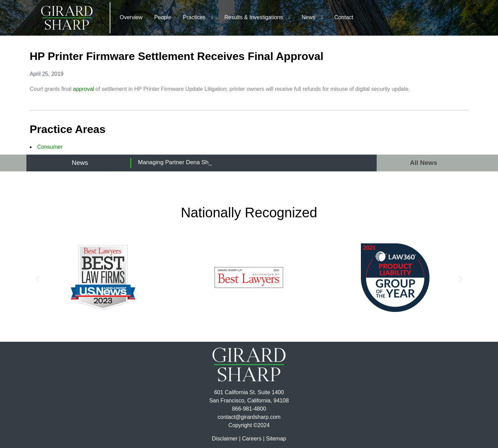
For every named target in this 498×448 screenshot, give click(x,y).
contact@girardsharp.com (249, 417)
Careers (252, 439)
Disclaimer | (226, 439)
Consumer (50, 147)
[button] (38, 279)
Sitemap (276, 439)
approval (83, 89)
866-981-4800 (249, 409)
